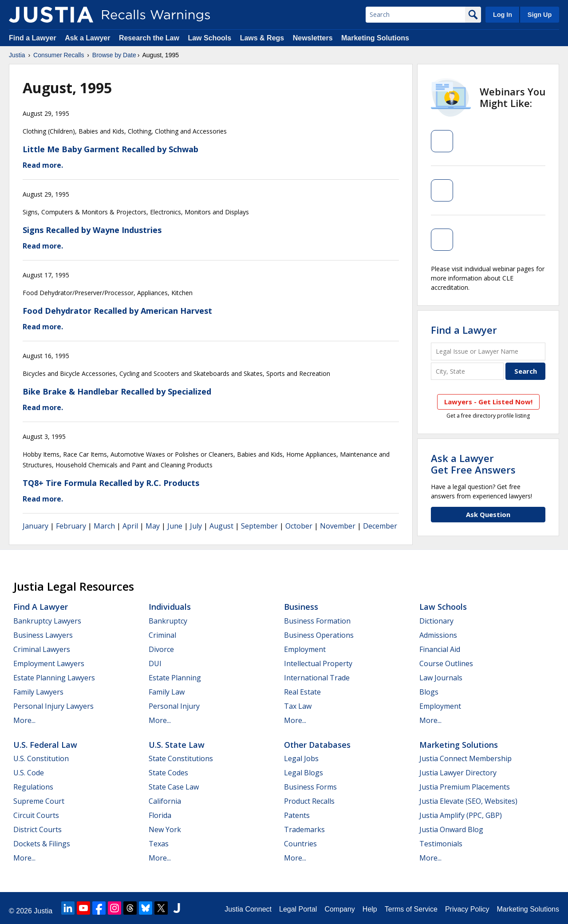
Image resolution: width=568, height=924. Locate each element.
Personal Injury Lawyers (53, 706)
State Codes (168, 773)
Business (301, 607)
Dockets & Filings (42, 844)
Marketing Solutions (375, 38)
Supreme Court (39, 801)
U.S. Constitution (41, 758)
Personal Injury (174, 706)
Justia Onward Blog (451, 829)
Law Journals (441, 678)
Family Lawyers (38, 692)
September (259, 526)
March (104, 526)
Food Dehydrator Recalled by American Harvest (117, 311)
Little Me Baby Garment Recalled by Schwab (110, 149)
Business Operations (319, 635)
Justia (17, 55)
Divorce (161, 649)
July (196, 526)
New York (165, 829)
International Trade (317, 678)
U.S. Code (29, 773)
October (299, 526)
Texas (159, 844)
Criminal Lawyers (42, 649)
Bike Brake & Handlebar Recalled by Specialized (117, 391)
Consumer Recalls (59, 55)
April (130, 526)
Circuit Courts (36, 815)
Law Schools (209, 38)
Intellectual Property (318, 663)
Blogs (429, 692)
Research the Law (149, 38)
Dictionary (436, 621)
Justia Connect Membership (465, 758)
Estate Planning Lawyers (54, 678)
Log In (503, 15)
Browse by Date (114, 55)
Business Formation (317, 621)
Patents (297, 815)
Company (339, 909)
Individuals (170, 607)
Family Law (167, 692)
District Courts (37, 829)
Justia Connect (248, 909)
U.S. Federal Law (45, 745)
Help (370, 909)
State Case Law (174, 787)
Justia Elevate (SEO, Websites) (468, 801)
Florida (160, 815)
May (153, 526)
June (175, 526)
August (221, 526)
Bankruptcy (168, 621)
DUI (155, 663)
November (338, 526)
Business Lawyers (43, 635)
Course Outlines (446, 663)
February (71, 526)
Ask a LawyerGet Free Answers (473, 464)
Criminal (162, 635)
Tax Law (298, 706)
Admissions (438, 635)
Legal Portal (298, 909)
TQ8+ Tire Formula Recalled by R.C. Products (111, 483)
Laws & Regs (262, 38)
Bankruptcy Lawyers (47, 621)
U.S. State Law (177, 745)
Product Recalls (309, 801)
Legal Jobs (301, 758)
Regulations (33, 787)
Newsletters (313, 38)
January (35, 526)
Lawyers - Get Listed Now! (488, 402)
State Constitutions (181, 758)
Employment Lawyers (49, 663)
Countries (300, 844)
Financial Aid (440, 649)
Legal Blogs (304, 773)
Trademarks (304, 829)
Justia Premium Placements (465, 787)
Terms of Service (411, 909)
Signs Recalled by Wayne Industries (92, 230)
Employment (305, 649)
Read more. (43, 165)
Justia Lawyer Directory (458, 773)
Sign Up (540, 15)
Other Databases (317, 745)
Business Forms (310, 787)
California (165, 801)
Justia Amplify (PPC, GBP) (461, 815)
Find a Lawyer (33, 38)
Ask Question (488, 514)
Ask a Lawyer (89, 38)
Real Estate (302, 692)
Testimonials (441, 844)
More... (24, 720)
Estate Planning (175, 678)
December (380, 526)
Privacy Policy (467, 909)
